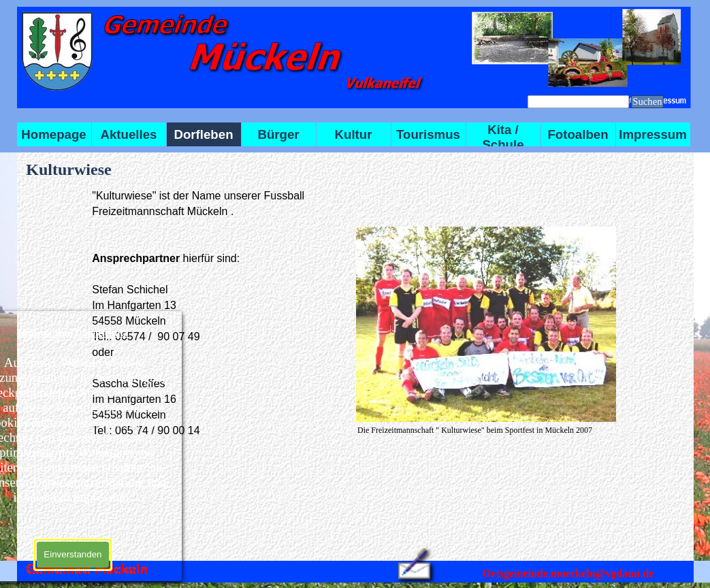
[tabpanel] (220, 313)
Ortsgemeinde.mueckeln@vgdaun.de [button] (568, 573)
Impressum (653, 134)
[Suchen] (579, 102)
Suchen (647, 101)
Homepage (53, 134)
